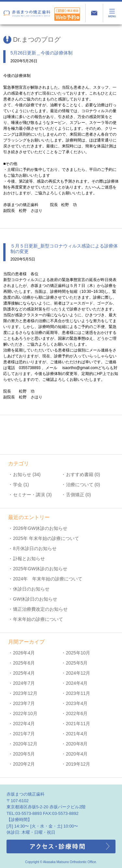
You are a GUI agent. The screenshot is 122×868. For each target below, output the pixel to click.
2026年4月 (24, 653)
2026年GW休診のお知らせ (40, 528)
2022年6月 (77, 713)
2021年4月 (77, 734)
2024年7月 (24, 683)
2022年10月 (25, 713)
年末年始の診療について (38, 619)
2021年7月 (24, 734)
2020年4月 (77, 754)
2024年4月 (77, 683)
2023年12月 (25, 693)
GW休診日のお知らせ (35, 599)
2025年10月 (78, 653)
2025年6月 (24, 663)
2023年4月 (77, 703)
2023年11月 (78, 693)
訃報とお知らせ (29, 559)
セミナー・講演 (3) (32, 495)
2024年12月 (78, 673)
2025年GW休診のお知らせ (40, 569)
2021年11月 (78, 724)
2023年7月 (24, 703)
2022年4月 (24, 724)
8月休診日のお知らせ (35, 548)
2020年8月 (77, 744)
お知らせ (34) (27, 474)
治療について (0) (83, 485)
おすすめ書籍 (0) (83, 474)
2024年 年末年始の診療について (48, 579)
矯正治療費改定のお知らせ (40, 609)
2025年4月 (24, 673)
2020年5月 (24, 754)
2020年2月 (24, 764)
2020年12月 (25, 744)
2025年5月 (77, 663)
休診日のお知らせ (31, 589)
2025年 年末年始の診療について (46, 538)
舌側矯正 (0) (79, 495)
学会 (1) (21, 485)
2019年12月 (78, 764)
